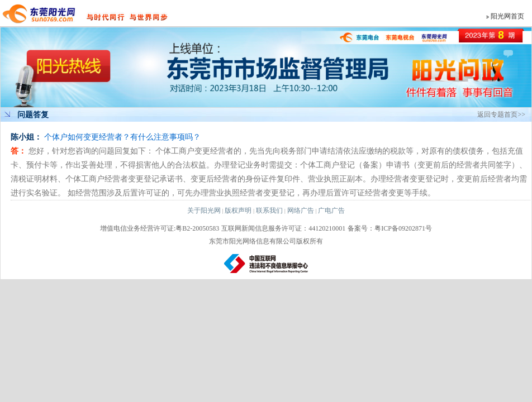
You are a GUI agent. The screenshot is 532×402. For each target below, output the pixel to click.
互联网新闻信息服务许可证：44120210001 (283, 228)
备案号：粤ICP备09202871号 (390, 228)
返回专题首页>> (501, 114)
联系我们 (269, 210)
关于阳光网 (204, 210)
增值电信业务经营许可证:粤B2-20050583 (160, 228)
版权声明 (238, 210)
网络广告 (301, 210)
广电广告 (331, 210)
